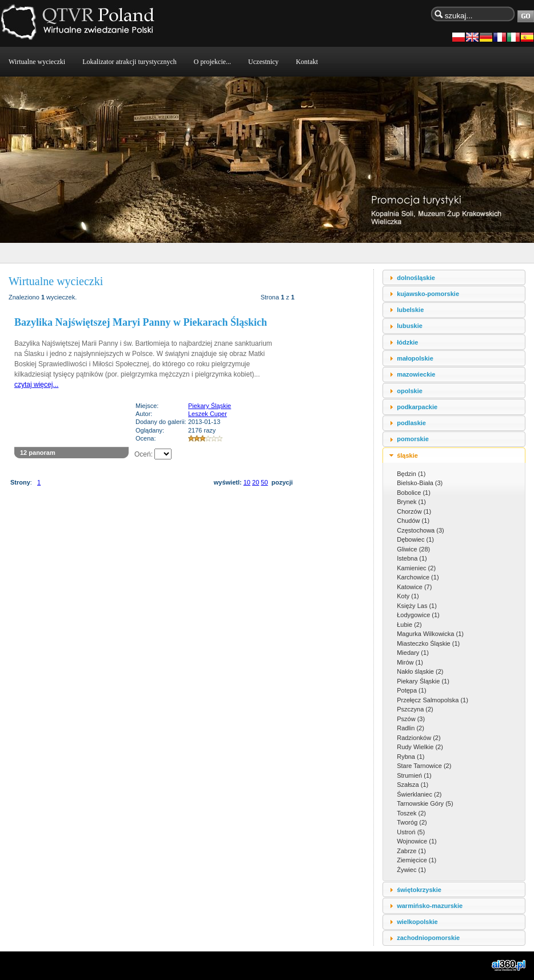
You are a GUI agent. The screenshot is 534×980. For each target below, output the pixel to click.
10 (247, 482)
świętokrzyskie (419, 890)
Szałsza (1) (413, 785)
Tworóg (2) (412, 822)
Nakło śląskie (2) (420, 671)
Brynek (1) (411, 502)
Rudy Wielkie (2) (420, 747)
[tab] (454, 277)
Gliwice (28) (413, 549)
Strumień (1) (414, 775)
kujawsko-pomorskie (428, 294)
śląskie (407, 455)
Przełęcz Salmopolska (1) (433, 700)
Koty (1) (408, 596)
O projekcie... (212, 62)
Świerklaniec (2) (419, 794)
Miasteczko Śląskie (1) (428, 643)
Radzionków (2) (419, 738)
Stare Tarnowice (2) (424, 766)
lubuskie (410, 326)
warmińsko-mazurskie (430, 906)
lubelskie (410, 310)
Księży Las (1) (417, 606)
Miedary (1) (413, 653)
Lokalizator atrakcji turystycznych (129, 62)
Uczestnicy (263, 62)
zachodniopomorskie (428, 938)
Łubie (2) (409, 625)
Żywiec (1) (411, 870)
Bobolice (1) (414, 493)
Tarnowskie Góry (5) (425, 803)
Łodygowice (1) (418, 615)
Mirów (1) (410, 662)
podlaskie (411, 423)
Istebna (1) (412, 558)
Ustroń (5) (411, 832)
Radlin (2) (411, 728)
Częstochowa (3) (421, 530)
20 (256, 482)
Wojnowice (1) (417, 841)
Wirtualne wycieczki (37, 62)
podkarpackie (417, 407)
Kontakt (307, 62)
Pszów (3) (411, 719)
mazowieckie (416, 374)
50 (264, 482)
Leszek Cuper (208, 414)
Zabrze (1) (411, 851)
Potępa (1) (411, 690)
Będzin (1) (411, 474)
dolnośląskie (416, 278)
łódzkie (407, 342)
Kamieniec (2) (416, 568)
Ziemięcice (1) (417, 860)
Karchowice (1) (418, 577)
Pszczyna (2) (415, 709)
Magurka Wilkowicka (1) (430, 634)
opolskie (410, 391)
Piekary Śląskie (210, 406)
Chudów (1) (413, 521)
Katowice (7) (414, 587)
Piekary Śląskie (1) (423, 681)
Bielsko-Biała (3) (420, 483)
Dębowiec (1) (415, 539)
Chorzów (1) (414, 511)
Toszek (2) (411, 813)
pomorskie (413, 439)
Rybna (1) (411, 757)
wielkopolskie (417, 922)
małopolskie (415, 358)
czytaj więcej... (36, 385)
